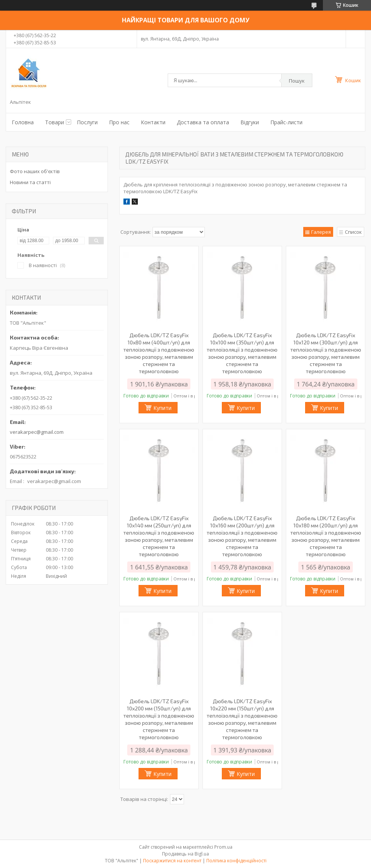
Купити (162, 408)
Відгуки (250, 122)
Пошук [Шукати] (297, 81)
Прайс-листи (286, 122)
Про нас (119, 122)
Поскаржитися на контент (172, 861)
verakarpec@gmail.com (37, 432)
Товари (55, 122)
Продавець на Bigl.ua (185, 854)
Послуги (87, 122)
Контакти (153, 122)
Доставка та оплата (203, 122)
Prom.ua (223, 847)
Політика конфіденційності (236, 861)
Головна (23, 122)
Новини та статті (30, 182)
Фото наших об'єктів (35, 171)
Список (353, 232)
